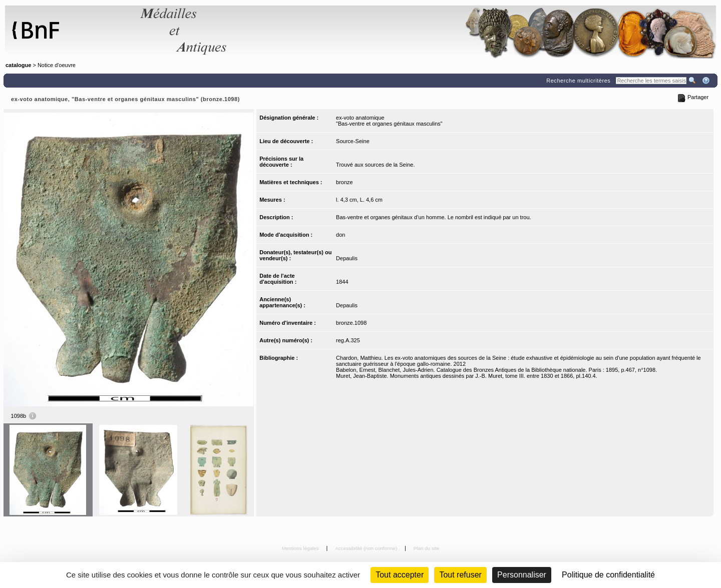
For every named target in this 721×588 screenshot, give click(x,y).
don (340, 235)
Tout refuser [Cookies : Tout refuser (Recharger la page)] (460, 575)
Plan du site (427, 548)
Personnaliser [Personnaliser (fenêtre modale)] (522, 575)
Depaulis (347, 258)
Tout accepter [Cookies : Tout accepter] (400, 575)
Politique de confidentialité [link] (608, 575)
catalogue (18, 65)
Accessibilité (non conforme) (367, 548)
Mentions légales (301, 548)
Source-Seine (353, 141)
